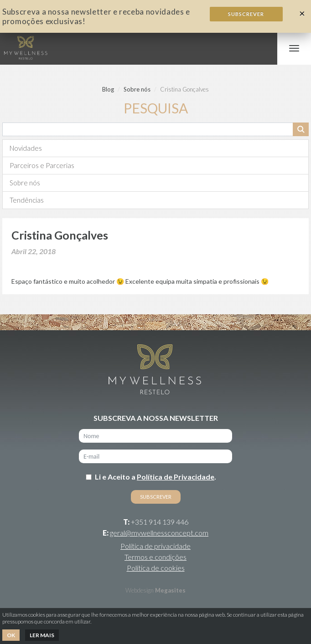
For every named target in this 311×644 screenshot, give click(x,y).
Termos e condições (155, 557)
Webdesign (140, 590)
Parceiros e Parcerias (42, 165)
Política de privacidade (155, 546)
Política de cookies (156, 568)
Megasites (170, 590)
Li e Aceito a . (155, 477)
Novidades (26, 148)
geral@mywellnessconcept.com (159, 533)
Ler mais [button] (42, 635)
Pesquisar (301, 129)
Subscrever (246, 14)
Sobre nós (137, 89)
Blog (108, 89)
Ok (11, 635)
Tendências (27, 200)
